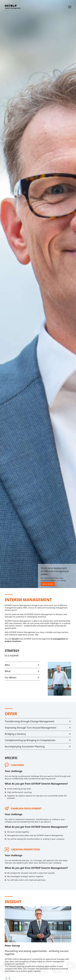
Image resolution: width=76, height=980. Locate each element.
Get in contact (48, 584)
